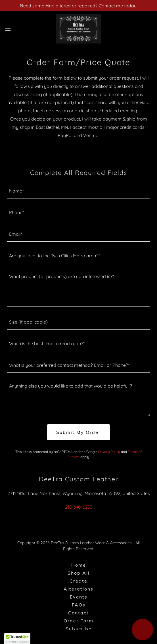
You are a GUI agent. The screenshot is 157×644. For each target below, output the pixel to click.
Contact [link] (78, 613)
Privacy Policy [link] (109, 452)
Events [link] (79, 597)
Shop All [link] (79, 573)
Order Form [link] (78, 621)
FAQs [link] (79, 605)
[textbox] (78, 191)
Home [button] (79, 565)
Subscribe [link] (79, 629)
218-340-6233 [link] (79, 507)
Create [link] (78, 581)
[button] (14, 29)
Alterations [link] (78, 589)
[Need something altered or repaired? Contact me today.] (78, 6)
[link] (78, 29)
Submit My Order (78, 432)
